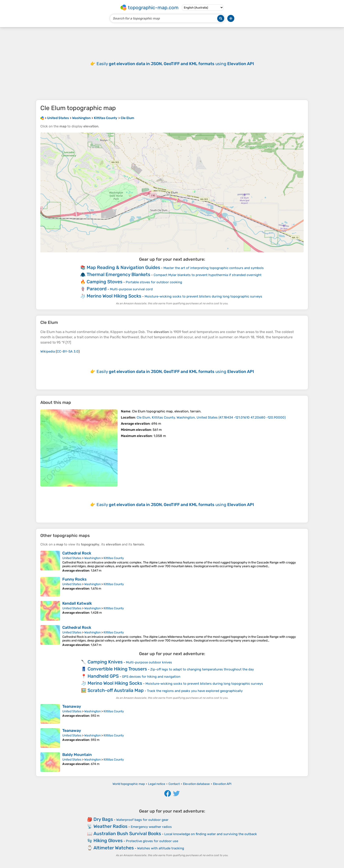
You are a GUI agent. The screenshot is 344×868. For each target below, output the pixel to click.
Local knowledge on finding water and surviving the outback (211, 834)
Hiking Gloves (108, 840)
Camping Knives (105, 662)
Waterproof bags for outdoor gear (142, 820)
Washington (92, 558)
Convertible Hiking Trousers (117, 669)
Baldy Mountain (77, 755)
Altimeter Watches (114, 848)
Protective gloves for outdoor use (152, 841)
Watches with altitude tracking (161, 848)
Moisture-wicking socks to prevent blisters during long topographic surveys (203, 296)
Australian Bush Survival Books (127, 833)
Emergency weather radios (151, 827)
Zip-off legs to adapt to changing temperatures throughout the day (202, 669)
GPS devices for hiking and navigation (151, 677)
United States (72, 558)
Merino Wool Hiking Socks (114, 296)
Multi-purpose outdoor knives (149, 662)
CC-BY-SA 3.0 (68, 351)
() (211, 417)
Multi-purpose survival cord (131, 289)
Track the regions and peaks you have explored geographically (195, 691)
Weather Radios (110, 826)
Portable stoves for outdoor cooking (154, 282)
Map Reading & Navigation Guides (123, 267)
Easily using (175, 64)
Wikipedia (48, 351)
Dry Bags (103, 819)
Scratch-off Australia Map (116, 690)
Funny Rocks (74, 579)
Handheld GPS (103, 676)
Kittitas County (114, 558)
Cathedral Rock (77, 553)
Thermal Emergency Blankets (118, 274)
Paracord (97, 289)
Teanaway (72, 706)
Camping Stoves (105, 282)
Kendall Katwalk (77, 603)
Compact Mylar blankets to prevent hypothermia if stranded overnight (208, 275)
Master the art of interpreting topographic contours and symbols (214, 268)
